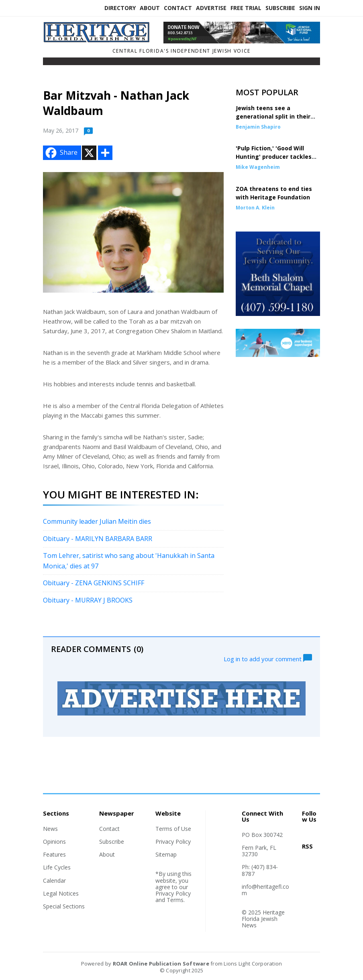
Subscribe (280, 8)
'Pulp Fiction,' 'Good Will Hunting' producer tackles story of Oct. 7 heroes (274, 157)
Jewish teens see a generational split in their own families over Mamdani (276, 116)
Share (61, 153)
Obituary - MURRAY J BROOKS (88, 600)
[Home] (97, 40)
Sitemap (166, 854)
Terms (175, 900)
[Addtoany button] (105, 153)
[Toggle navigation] (48, 63)
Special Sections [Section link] (64, 906)
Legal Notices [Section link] (61, 893)
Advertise (211, 8)
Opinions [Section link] (54, 842)
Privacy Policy (173, 842)
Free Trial (246, 8)
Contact (178, 8)
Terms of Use (173, 829)
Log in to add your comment (268, 658)
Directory (120, 8)
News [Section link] (50, 829)
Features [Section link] (54, 854)
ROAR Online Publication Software (161, 964)
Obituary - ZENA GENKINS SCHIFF (94, 583)
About (150, 8)
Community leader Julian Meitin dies (97, 521)
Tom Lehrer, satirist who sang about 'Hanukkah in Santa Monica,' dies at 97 (129, 561)
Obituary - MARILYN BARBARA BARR (98, 539)
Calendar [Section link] (54, 881)
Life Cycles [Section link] (57, 867)
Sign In (310, 8)
